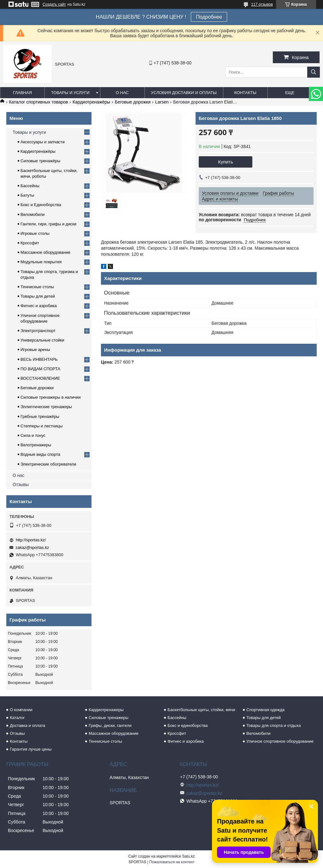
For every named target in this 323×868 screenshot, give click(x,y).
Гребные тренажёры (40, 416)
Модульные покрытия (41, 262)
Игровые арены (35, 350)
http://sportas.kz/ (31, 540)
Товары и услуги (70, 93)
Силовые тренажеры (109, 718)
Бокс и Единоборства (41, 205)
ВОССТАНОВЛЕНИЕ (40, 378)
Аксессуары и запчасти (43, 142)
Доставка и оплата (27, 725)
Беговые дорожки (133, 102)
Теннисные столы (37, 287)
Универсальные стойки (42, 340)
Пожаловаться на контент (172, 862)
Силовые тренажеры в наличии (51, 397)
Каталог (17, 718)
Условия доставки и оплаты (184, 93)
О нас (122, 93)
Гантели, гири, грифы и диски (48, 224)
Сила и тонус (33, 435)
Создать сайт (54, 4)
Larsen (162, 102)
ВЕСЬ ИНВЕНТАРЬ (39, 359)
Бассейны (30, 186)
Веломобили (32, 214)
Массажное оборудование (45, 252)
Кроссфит (30, 243)
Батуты (27, 195)
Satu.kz (188, 856)
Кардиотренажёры (91, 102)
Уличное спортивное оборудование (280, 741)
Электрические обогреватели (48, 464)
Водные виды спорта (40, 454)
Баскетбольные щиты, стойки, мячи (201, 710)
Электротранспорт (38, 331)
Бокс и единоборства (188, 725)
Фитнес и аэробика (39, 306)
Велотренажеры (36, 445)
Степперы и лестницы (41, 426)
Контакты (245, 93)
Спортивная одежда (265, 710)
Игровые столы (35, 233)
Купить (225, 162)
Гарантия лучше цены (31, 749)
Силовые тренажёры (40, 161)
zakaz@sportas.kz (32, 547)
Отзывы (21, 485)
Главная (22, 93)
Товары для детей (38, 296)
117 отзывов (262, 4)
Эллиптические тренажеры (46, 407)
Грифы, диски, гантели (110, 725)
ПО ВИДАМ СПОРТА (40, 369)
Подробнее (209, 17)
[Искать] (314, 72)
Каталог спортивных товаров (38, 102)
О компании (21, 710)
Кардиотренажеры (106, 710)
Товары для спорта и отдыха (273, 725)
